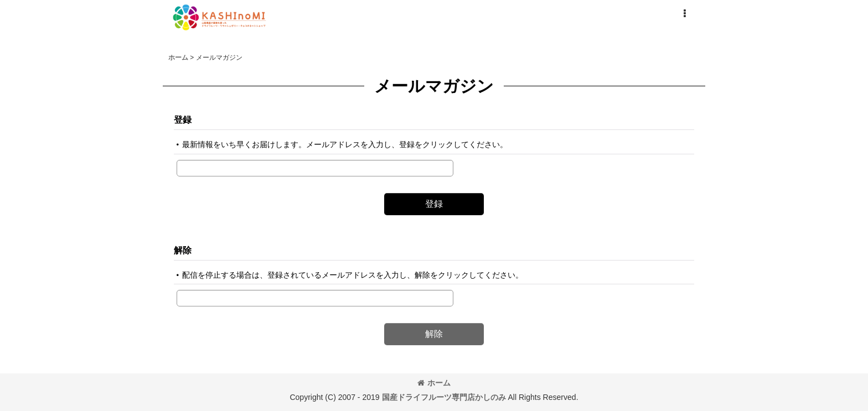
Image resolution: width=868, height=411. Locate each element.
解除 (183, 250)
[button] (684, 14)
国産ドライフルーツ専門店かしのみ (444, 397)
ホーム (434, 383)
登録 (183, 119)
